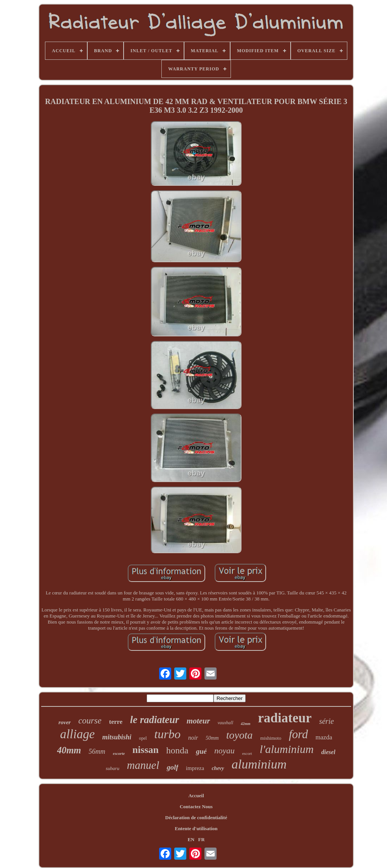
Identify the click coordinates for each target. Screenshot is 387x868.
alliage (77, 734)
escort (247, 753)
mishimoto (271, 738)
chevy (218, 768)
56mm (97, 751)
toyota (240, 735)
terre (116, 722)
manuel (143, 765)
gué (201, 751)
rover (65, 722)
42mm (246, 724)
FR (201, 839)
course (90, 721)
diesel (328, 752)
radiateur (285, 718)
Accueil (196, 796)
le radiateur (155, 720)
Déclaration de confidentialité (196, 817)
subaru (113, 768)
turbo (167, 734)
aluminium (259, 764)
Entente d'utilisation (196, 828)
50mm (212, 738)
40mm (69, 750)
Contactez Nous (196, 807)
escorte (119, 753)
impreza (195, 768)
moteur (198, 721)
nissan (145, 750)
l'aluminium (287, 749)
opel (143, 738)
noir (193, 738)
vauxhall (225, 723)
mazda (324, 737)
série (326, 721)
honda (177, 750)
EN (191, 839)
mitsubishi (117, 737)
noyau (224, 751)
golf (173, 767)
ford (298, 734)
